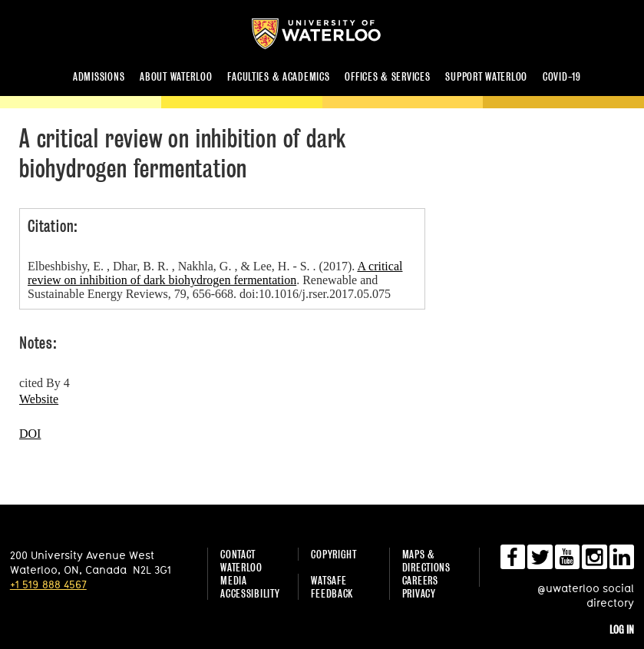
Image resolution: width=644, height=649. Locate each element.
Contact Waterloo (241, 561)
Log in (622, 629)
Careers (420, 580)
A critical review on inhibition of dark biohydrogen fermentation (215, 273)
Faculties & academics (278, 76)
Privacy (419, 593)
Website (39, 399)
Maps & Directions (426, 561)
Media (234, 580)
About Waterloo (176, 76)
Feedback (332, 593)
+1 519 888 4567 (48, 584)
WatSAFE (329, 580)
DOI (30, 434)
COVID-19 (562, 76)
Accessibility (250, 593)
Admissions (99, 76)
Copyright (334, 554)
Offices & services (387, 76)
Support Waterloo (486, 76)
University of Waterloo (329, 34)
